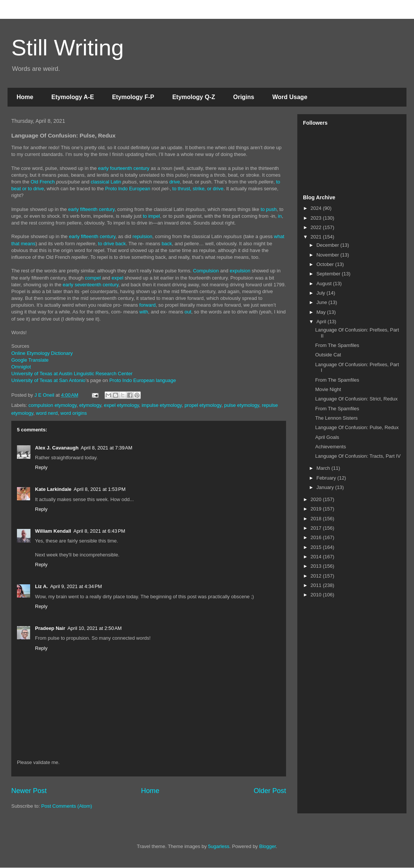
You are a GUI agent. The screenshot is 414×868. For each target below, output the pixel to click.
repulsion (142, 236)
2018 (317, 519)
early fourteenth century (124, 168)
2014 (317, 557)
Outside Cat (328, 355)
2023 (317, 218)
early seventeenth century (91, 285)
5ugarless (219, 846)
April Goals (327, 437)
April (322, 322)
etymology (90, 405)
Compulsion (206, 271)
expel (117, 278)
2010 (317, 595)
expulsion (240, 271)
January (326, 487)
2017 (317, 528)
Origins (244, 97)
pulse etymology (241, 405)
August (325, 283)
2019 (317, 509)
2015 (317, 547)
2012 (317, 576)
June (323, 302)
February (327, 478)
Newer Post (29, 791)
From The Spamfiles (337, 345)
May (322, 312)
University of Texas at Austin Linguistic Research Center (72, 374)
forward (147, 305)
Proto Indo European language (142, 380)
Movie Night (328, 389)
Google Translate (30, 360)
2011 (317, 585)
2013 (317, 566)
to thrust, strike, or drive (198, 189)
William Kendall (53, 531)
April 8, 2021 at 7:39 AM (107, 448)
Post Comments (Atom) (67, 806)
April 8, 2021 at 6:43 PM (99, 531)
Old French (43, 182)
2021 (317, 237)
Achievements (330, 447)
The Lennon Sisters (336, 418)
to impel (151, 216)
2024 (317, 208)
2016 (317, 537)
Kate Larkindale (53, 489)
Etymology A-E (72, 97)
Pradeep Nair (50, 628)
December (329, 245)
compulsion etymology (53, 405)
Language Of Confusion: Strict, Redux (356, 399)
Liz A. (41, 586)
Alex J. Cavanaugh (57, 448)
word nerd (47, 413)
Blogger (268, 846)
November (329, 255)
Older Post (270, 791)
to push (269, 209)
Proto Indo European (128, 189)
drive (175, 182)
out (188, 312)
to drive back (112, 244)
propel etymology (203, 405)
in (280, 216)
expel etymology (121, 405)
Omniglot (21, 367)
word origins (74, 413)
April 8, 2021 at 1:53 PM (100, 489)
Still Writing (68, 48)
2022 (317, 227)
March (324, 468)
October (326, 264)
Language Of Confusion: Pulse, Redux (357, 427)
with (144, 312)
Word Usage (290, 97)
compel (93, 278)
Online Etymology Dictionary (42, 353)
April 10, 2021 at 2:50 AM (94, 628)
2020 (317, 499)
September (329, 274)
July (322, 293)
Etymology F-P (133, 97)
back (167, 244)
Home (25, 97)
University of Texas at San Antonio (48, 380)
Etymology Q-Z (194, 97)
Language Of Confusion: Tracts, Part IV (358, 456)
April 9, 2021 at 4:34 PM (76, 586)
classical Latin (106, 182)
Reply (41, 467)
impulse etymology (162, 405)
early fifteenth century (91, 209)
